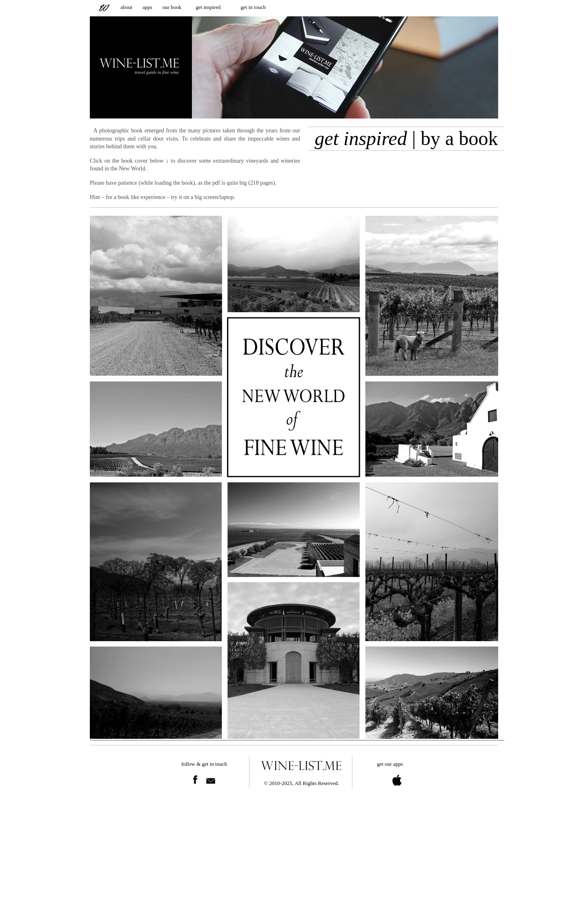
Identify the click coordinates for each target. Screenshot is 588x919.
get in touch (253, 7)
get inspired (208, 7)
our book (172, 7)
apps (147, 7)
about (126, 7)
